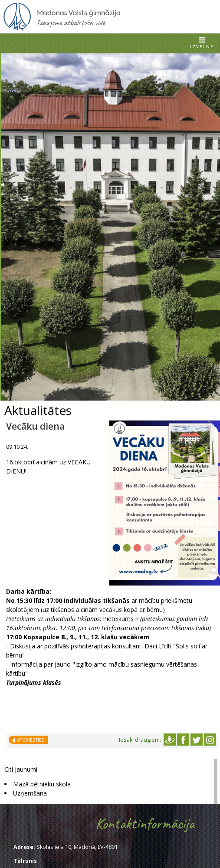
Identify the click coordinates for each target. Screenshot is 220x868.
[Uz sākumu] (62, 29)
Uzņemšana (30, 793)
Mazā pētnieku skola (42, 784)
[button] (202, 44)
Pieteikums (118, 619)
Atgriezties (30, 740)
